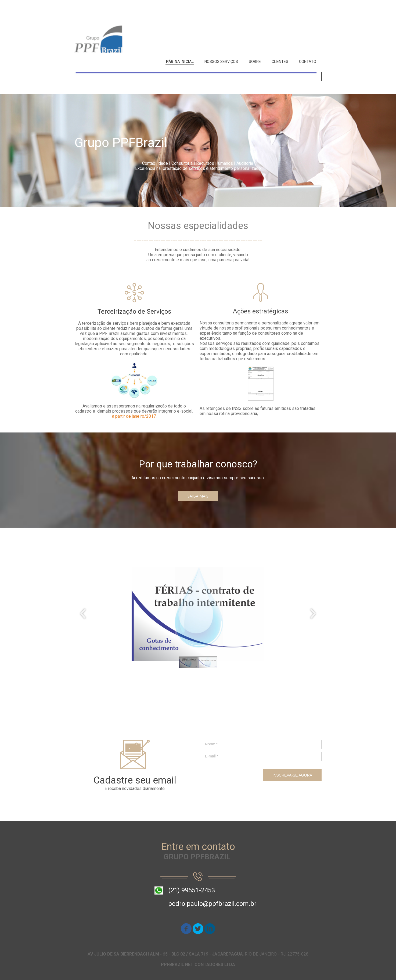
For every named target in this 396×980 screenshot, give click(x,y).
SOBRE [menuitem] (255, 62)
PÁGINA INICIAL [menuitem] (180, 62)
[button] (198, 496)
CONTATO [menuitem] (308, 62)
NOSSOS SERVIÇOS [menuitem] (221, 62)
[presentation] (83, 614)
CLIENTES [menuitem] (280, 62)
